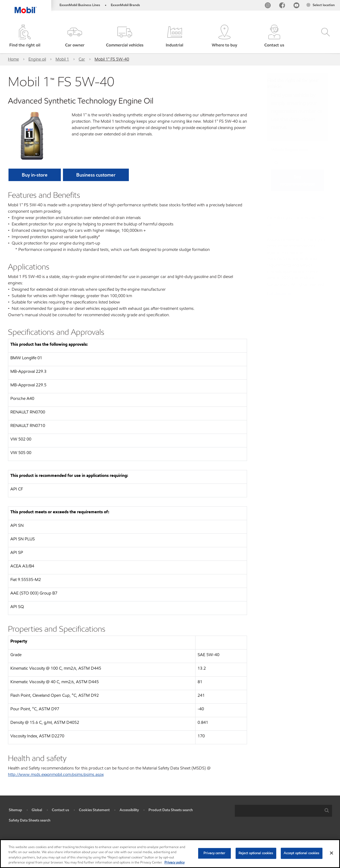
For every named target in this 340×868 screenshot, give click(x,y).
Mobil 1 (62, 59)
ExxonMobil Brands (125, 5)
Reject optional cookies (256, 853)
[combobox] (283, 811)
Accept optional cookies (302, 853)
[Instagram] (268, 6)
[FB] (282, 6)
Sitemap (15, 810)
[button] (75, 37)
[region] (170, 854)
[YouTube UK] (296, 6)
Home (13, 59)
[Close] (331, 853)
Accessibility (129, 810)
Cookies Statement (94, 810)
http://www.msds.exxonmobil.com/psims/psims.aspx (56, 774)
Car (82, 59)
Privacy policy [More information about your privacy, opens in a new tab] (175, 862)
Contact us (60, 810)
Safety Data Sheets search (30, 820)
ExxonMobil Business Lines (80, 5)
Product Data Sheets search (171, 810)
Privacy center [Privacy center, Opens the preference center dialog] (214, 853)
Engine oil (37, 59)
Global (37, 810)
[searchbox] (278, 811)
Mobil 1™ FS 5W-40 (112, 59)
